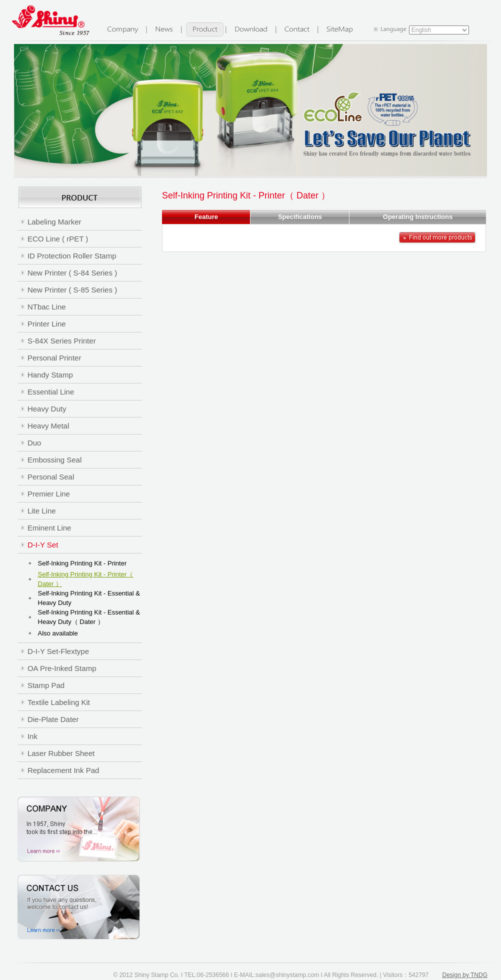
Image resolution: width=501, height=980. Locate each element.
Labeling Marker (54, 222)
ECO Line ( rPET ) (58, 239)
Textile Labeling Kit (59, 702)
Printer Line (47, 324)
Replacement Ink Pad (63, 770)
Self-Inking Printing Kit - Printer (82, 563)
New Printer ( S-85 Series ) (72, 290)
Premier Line (49, 494)
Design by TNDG (465, 975)
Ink (32, 736)
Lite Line (42, 511)
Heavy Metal (48, 426)
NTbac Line (47, 307)
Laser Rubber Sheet (61, 753)
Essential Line (51, 392)
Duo (34, 443)
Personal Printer (54, 358)
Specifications (300, 217)
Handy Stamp (50, 375)
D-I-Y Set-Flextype (58, 651)
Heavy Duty (47, 409)
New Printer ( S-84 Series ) (72, 273)
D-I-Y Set (43, 545)
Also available (58, 633)
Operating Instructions (418, 217)
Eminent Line (49, 528)
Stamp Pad (46, 685)
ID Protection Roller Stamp (72, 256)
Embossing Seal (54, 460)
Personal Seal (51, 477)
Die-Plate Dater (53, 719)
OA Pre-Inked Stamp (62, 668)
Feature (206, 217)
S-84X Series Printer (62, 341)
